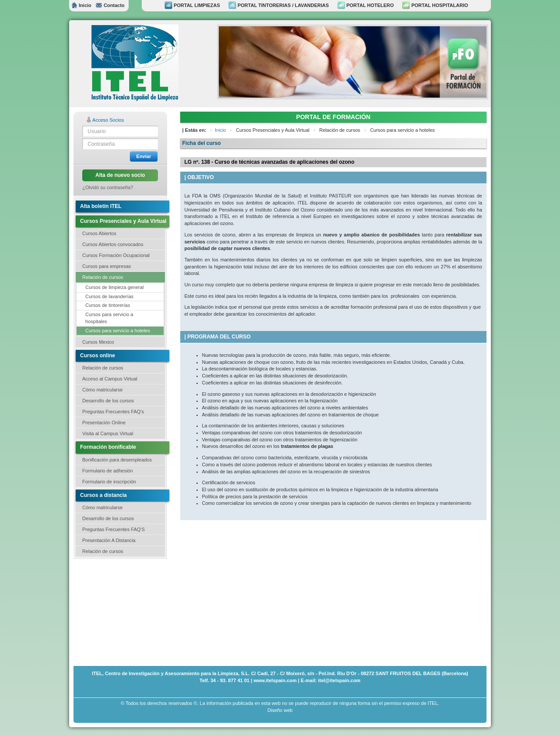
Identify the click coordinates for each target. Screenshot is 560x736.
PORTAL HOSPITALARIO (435, 5)
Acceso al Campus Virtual (110, 379)
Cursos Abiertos (99, 233)
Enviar (144, 156)
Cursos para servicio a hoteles (118, 331)
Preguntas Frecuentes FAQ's (113, 412)
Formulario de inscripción (109, 482)
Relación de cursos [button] (103, 277)
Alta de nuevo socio (120, 175)
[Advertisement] (117, 612)
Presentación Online (104, 423)
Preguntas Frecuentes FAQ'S (114, 529)
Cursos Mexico (98, 342)
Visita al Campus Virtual (108, 433)
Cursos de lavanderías (109, 296)
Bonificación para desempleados (117, 460)
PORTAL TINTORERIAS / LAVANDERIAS (279, 5)
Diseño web (280, 710)
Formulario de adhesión (108, 471)
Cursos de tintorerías (108, 305)
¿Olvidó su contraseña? (108, 187)
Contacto (110, 5)
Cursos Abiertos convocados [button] (113, 244)
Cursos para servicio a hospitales (109, 318)
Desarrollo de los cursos (108, 401)
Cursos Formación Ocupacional (116, 255)
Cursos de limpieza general (114, 287)
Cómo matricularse (102, 390)
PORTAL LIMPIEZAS (192, 5)
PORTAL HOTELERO (366, 5)
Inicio (81, 5)
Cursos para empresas (107, 266)
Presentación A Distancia (109, 540)
